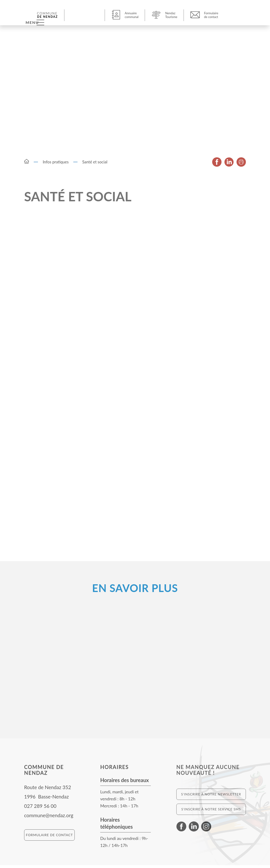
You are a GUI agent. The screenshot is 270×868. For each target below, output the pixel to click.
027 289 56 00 (40, 809)
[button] (85, 15)
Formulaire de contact (50, 838)
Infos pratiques (56, 165)
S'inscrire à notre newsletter (211, 797)
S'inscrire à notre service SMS (211, 812)
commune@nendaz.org (49, 818)
